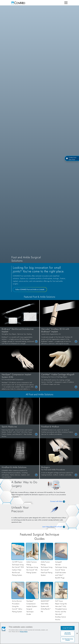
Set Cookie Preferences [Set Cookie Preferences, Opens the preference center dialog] (68, 633)
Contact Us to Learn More (71, 158)
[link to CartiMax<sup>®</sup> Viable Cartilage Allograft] (59, 379)
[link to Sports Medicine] (20, 431)
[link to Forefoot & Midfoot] (59, 430)
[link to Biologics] (59, 471)
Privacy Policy (24, 632)
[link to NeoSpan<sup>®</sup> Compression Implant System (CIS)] (20, 382)
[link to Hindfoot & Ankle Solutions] (20, 472)
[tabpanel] (39, 345)
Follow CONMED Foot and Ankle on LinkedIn (30, 290)
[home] (18, 3)
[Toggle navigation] (66, 3)
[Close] (77, 633)
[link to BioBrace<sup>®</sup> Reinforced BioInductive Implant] (20, 336)
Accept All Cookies (68, 628)
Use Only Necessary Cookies (68, 640)
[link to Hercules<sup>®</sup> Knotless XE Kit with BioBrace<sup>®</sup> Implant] (59, 336)
